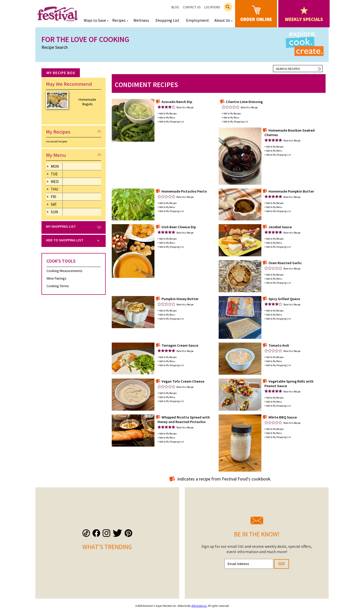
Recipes (119, 20)
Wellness (141, 20)
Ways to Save (95, 20)
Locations (212, 7)
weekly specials (304, 14)
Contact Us (192, 7)
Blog (175, 7)
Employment (198, 20)
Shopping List (167, 20)
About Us (222, 20)
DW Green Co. (199, 606)
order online (256, 13)
